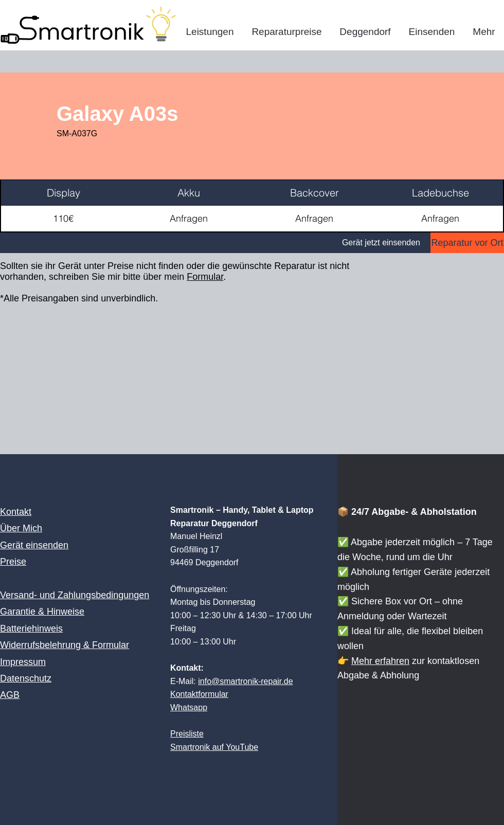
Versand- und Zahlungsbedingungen (75, 595)
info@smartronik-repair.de (245, 681)
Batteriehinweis (31, 629)
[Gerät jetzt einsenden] (215, 243)
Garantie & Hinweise (42, 612)
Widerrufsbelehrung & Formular (65, 645)
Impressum (23, 662)
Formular (205, 277)
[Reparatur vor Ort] (467, 243)
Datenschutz (26, 678)
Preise (13, 562)
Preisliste (187, 734)
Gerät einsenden (34, 545)
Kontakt (16, 512)
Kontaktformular (199, 694)
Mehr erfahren (380, 661)
